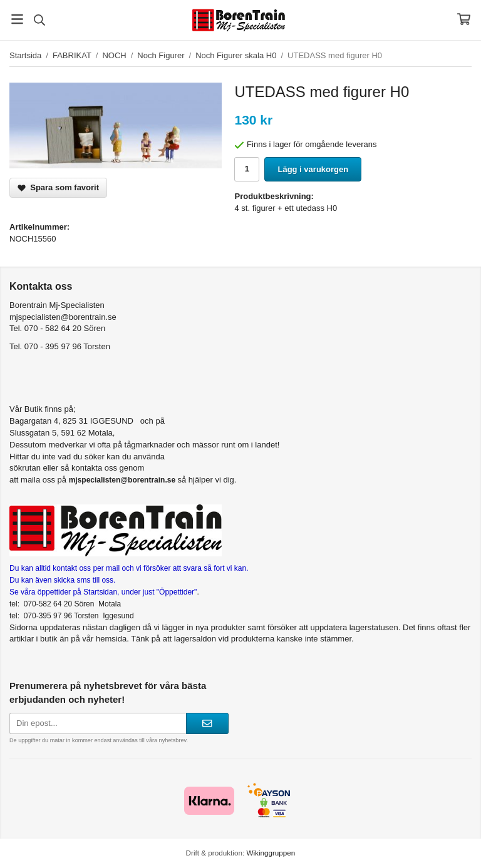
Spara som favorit (58, 187)
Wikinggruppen (271, 853)
